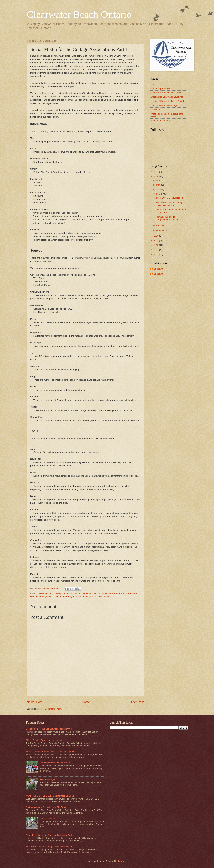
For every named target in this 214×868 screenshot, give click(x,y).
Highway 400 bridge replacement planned (167, 218)
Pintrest (85, 597)
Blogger (122, 861)
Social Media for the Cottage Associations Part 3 (49, 847)
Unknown (158, 269)
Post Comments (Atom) (51, 709)
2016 (156, 176)
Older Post (137, 702)
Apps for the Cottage (160, 121)
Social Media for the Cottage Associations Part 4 (49, 729)
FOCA (126, 593)
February (161, 225)
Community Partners (160, 88)
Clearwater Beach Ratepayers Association (58, 593)
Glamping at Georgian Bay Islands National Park (49, 835)
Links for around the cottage (164, 105)
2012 (156, 250)
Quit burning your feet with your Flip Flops (46, 807)
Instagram (40, 597)
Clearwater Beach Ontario (79, 14)
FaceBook (117, 593)
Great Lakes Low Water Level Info (167, 97)
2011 (156, 254)
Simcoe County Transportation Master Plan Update (50, 751)
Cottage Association (89, 593)
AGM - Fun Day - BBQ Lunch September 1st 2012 (50, 796)
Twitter (107, 597)
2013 (156, 245)
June (159, 180)
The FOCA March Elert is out (170, 198)
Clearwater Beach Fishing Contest (167, 93)
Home (86, 702)
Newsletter (156, 110)
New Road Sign (47, 779)
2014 (156, 241)
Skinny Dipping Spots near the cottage (44, 740)
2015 (156, 236)
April (159, 189)
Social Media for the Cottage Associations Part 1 (169, 204)
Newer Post (35, 702)
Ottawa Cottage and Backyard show (64, 597)
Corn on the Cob (47, 819)
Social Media (96, 597)
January (160, 230)
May (159, 185)
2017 (156, 172)
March (160, 194)
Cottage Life (105, 593)
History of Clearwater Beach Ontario (168, 101)
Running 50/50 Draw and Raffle (55, 763)
